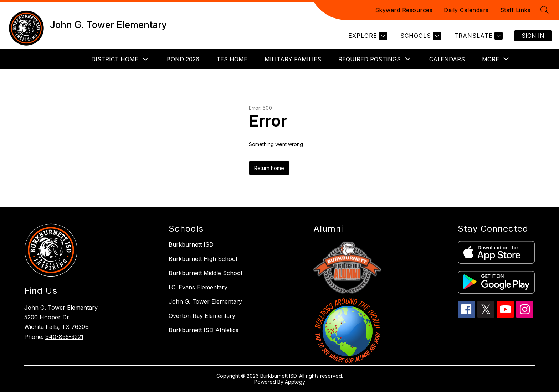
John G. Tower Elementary (205, 301)
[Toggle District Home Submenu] (145, 59)
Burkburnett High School (203, 259)
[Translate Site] (478, 36)
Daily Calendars (466, 10)
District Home (115, 59)
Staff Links (516, 10)
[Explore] (367, 36)
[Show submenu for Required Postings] (370, 59)
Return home (269, 168)
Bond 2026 (183, 59)
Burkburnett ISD (191, 244)
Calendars (447, 59)
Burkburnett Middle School (205, 273)
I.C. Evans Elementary (198, 287)
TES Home (232, 59)
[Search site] (545, 10)
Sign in (533, 36)
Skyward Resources (404, 10)
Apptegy (295, 382)
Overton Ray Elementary (202, 316)
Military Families (293, 59)
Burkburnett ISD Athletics (204, 330)
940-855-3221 (64, 337)
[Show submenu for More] (491, 59)
